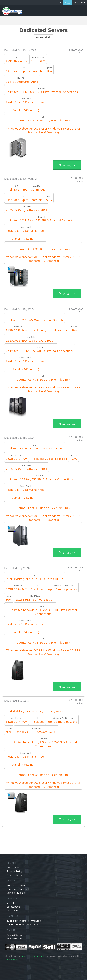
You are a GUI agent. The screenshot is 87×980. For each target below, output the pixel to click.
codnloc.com (11, 959)
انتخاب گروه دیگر (43, 37)
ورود (68, 2)
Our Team (13, 911)
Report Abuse (15, 875)
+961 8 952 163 (15, 939)
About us (12, 903)
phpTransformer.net (33, 956)
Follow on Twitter (17, 885)
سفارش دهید (67, 165)
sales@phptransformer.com (22, 925)
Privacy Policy (15, 871)
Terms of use (14, 868)
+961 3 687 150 (15, 935)
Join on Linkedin (16, 893)
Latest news (14, 907)
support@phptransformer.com (24, 921)
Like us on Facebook (18, 889)
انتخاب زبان (80, 2)
